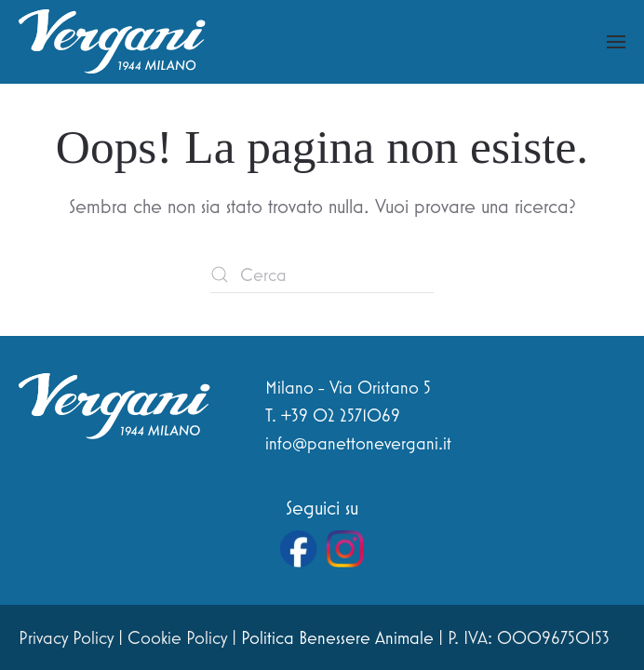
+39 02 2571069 (341, 415)
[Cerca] (322, 275)
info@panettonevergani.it (358, 443)
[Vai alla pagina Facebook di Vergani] (299, 549)
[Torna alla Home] (112, 42)
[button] (616, 42)
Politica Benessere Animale (337, 637)
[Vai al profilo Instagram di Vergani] (345, 549)
